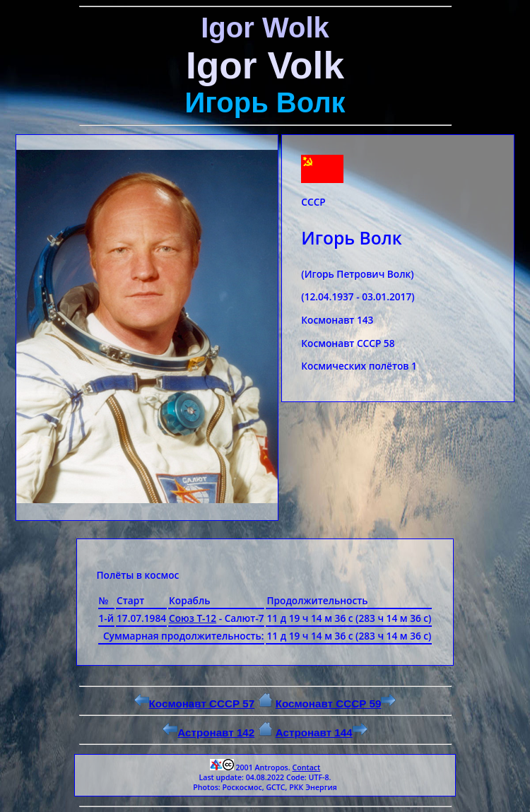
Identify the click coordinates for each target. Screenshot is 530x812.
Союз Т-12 (193, 618)
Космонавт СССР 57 (195, 704)
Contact (306, 767)
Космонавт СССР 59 (336, 704)
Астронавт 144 (322, 732)
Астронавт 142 (208, 732)
